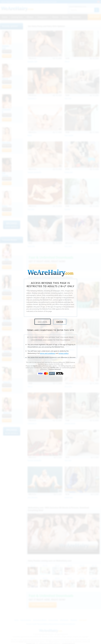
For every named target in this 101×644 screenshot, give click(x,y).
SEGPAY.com (54, 368)
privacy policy (64, 353)
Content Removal (55, 369)
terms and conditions (48, 353)
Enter (60, 322)
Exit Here (43, 322)
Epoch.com (37, 366)
